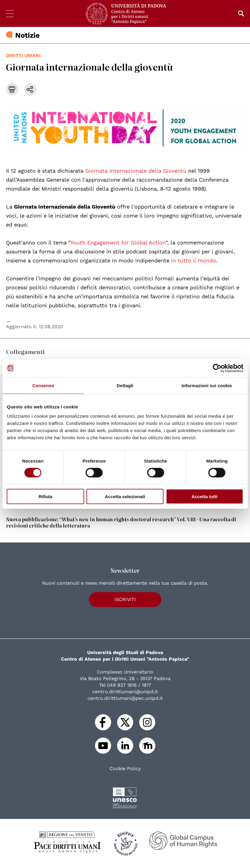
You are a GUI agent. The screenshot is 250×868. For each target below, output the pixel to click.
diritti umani (23, 56)
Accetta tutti (204, 497)
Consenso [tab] (43, 385)
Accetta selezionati (125, 497)
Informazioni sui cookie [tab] (207, 385)
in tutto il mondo (193, 260)
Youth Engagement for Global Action (118, 243)
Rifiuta (46, 497)
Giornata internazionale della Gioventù (136, 171)
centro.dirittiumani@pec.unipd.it (125, 698)
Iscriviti (125, 599)
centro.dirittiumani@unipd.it (125, 692)
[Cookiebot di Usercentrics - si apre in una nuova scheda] (217, 368)
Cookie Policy (125, 769)
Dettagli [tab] (125, 385)
